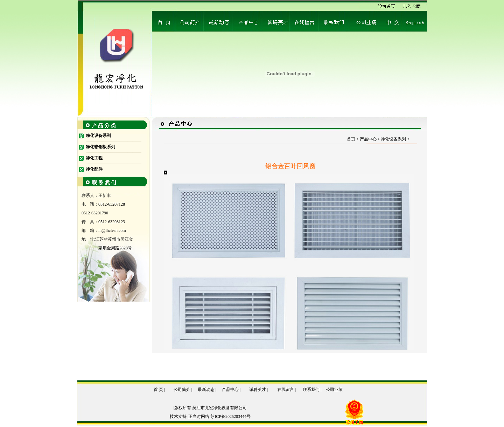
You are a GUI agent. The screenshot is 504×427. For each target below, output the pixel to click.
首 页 (158, 390)
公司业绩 (334, 390)
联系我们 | (312, 390)
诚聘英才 (258, 390)
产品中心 (230, 390)
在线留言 (286, 390)
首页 (351, 139)
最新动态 (207, 390)
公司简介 (182, 390)
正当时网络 (199, 416)
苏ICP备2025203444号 (230, 416)
